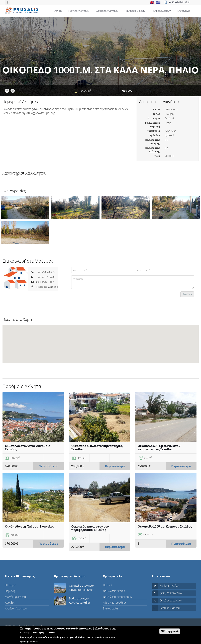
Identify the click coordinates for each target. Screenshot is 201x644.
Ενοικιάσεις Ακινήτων (107, 11)
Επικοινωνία (184, 11)
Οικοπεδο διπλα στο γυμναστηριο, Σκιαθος (97, 447)
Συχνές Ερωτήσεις (16, 597)
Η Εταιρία (11, 585)
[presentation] (97, 298)
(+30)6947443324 (180, 2)
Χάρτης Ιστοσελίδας (115, 603)
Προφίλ (108, 585)
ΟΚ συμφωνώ (170, 631)
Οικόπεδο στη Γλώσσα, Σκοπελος (30, 526)
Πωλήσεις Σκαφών (161, 11)
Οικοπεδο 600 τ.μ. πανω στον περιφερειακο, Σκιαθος (159, 447)
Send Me (187, 294)
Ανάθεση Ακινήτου (16, 608)
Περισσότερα (48, 466)
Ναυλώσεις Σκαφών (135, 11)
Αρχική (58, 11)
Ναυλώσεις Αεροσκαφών (118, 597)
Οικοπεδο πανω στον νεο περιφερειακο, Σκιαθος (90, 528)
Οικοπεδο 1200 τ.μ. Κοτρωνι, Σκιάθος (165, 526)
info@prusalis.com (170, 608)
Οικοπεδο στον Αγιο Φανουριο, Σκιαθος (28, 447)
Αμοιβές (10, 603)
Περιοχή (10, 591)
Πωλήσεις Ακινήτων (79, 11)
